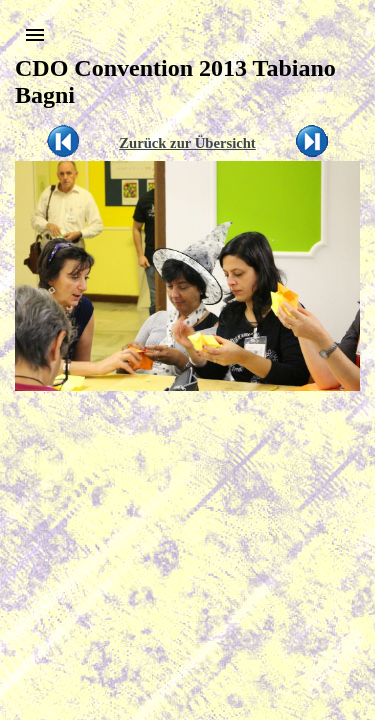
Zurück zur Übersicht (187, 143)
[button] (35, 35)
